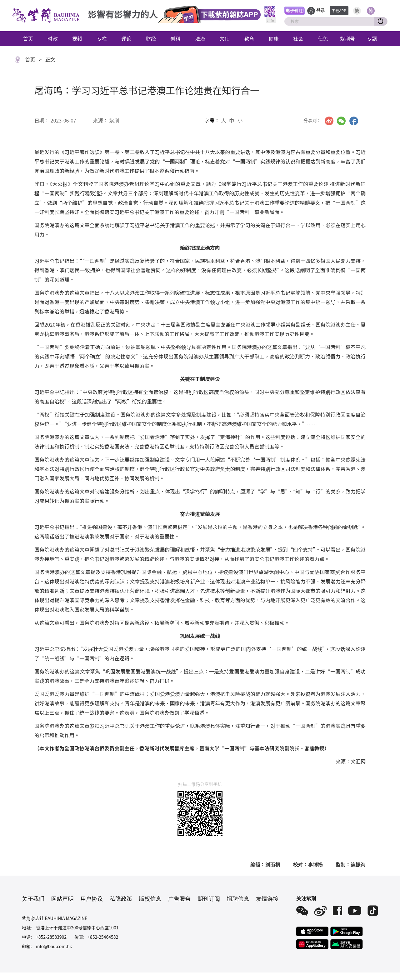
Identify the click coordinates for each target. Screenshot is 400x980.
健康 (274, 38)
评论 (126, 38)
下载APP (339, 10)
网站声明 (62, 898)
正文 (50, 59)
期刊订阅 (209, 898)
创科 (175, 38)
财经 (151, 38)
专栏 (102, 38)
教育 (249, 38)
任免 (323, 38)
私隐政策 (121, 898)
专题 (372, 38)
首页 (28, 38)
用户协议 (92, 898)
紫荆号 (347, 38)
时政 (52, 38)
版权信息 (150, 898)
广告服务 (179, 898)
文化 (225, 38)
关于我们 (33, 898)
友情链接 (267, 898)
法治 (200, 38)
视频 (77, 38)
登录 (321, 10)
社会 (298, 38)
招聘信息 (238, 898)
